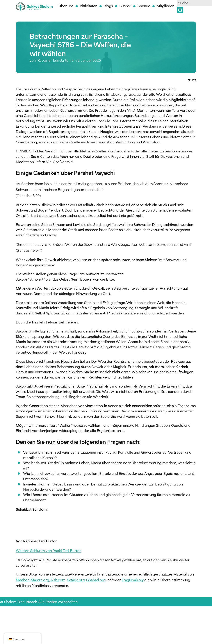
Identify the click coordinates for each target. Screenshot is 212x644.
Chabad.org (96, 580)
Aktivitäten (89, 6)
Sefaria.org (76, 580)
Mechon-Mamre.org (32, 580)
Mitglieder (165, 6)
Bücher (125, 6)
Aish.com (58, 580)
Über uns (66, 6)
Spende (144, 6)
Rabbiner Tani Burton (54, 60)
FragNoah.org (133, 580)
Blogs (108, 6)
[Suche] (180, 10)
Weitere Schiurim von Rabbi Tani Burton (49, 550)
